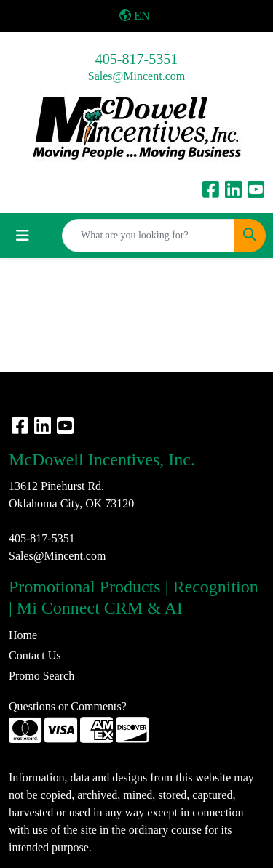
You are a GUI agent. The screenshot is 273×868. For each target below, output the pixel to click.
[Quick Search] (149, 236)
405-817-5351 (136, 59)
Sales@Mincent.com (136, 76)
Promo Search (41, 676)
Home (23, 635)
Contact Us (35, 655)
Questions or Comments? (68, 706)
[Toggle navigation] (23, 236)
